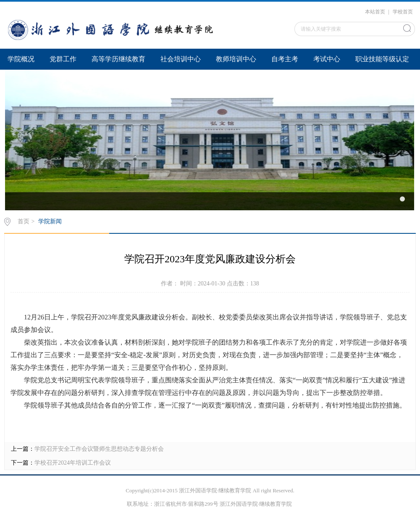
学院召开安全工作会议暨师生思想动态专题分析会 (99, 449)
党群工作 (63, 59)
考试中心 (327, 59)
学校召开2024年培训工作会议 (73, 463)
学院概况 (21, 59)
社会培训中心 (181, 59)
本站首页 (375, 12)
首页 (24, 221)
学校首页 (403, 12)
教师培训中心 (236, 59)
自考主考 (285, 59)
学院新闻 (50, 221)
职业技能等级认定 (382, 59)
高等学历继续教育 (118, 59)
